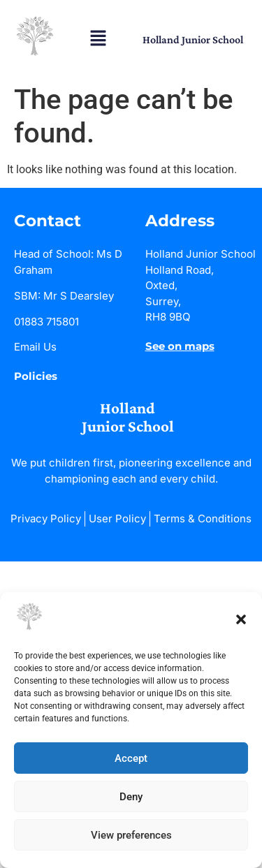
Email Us (35, 347)
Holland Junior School (193, 39)
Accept (131, 758)
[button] (241, 619)
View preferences (131, 835)
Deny (131, 797)
